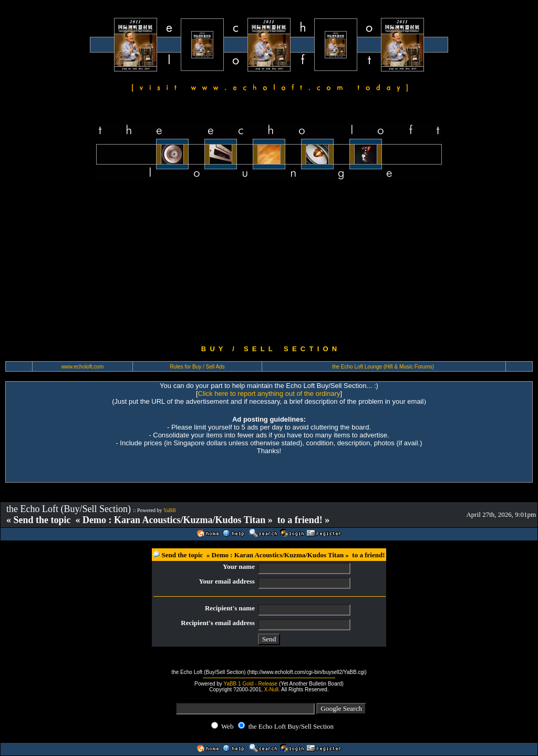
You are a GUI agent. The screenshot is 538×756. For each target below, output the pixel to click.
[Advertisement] (269, 263)
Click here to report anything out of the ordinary (269, 394)
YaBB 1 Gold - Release (250, 684)
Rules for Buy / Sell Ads (197, 367)
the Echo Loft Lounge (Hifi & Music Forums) (383, 367)
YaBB (170, 510)
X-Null (271, 689)
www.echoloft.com (83, 367)
